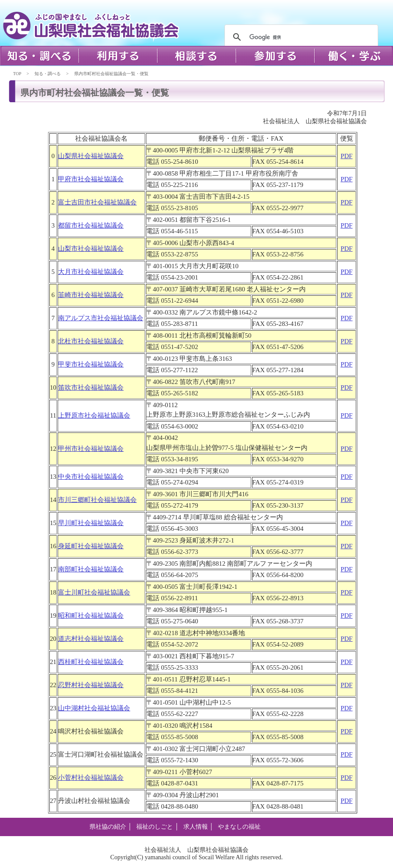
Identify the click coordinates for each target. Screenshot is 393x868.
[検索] (300, 37)
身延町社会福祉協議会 (91, 546)
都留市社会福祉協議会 (91, 225)
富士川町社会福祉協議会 (94, 592)
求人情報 (196, 827)
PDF (347, 156)
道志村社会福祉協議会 (91, 639)
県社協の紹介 (108, 827)
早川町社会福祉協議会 (91, 523)
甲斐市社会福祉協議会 (91, 364)
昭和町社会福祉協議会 (91, 616)
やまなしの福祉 (239, 827)
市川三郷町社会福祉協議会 (97, 500)
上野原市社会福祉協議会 (94, 415)
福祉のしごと (155, 827)
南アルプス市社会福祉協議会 (101, 318)
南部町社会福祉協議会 (91, 569)
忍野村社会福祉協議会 (91, 685)
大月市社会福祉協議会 (91, 272)
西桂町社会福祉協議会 (91, 662)
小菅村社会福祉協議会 (91, 778)
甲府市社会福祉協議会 (91, 179)
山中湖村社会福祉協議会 (94, 708)
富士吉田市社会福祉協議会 (97, 202)
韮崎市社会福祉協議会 (91, 295)
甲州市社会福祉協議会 (91, 449)
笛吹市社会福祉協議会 (91, 387)
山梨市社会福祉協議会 (91, 249)
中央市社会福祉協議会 (91, 477)
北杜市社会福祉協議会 (91, 341)
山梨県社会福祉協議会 (91, 156)
